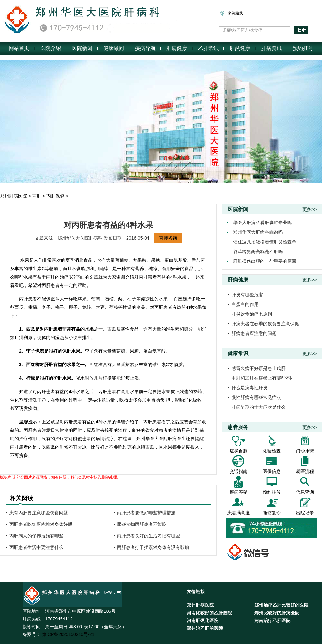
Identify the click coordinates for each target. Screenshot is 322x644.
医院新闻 (82, 48)
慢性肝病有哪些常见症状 (256, 397)
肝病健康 (177, 48)
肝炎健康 (240, 48)
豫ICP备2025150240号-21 (67, 634)
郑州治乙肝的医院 (205, 628)
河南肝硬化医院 (203, 620)
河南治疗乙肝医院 (272, 620)
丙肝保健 (55, 196)
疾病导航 (145, 48)
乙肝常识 (208, 48)
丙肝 (37, 196)
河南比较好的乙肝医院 (209, 613)
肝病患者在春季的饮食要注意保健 (265, 324)
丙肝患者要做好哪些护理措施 (146, 513)
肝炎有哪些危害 (247, 295)
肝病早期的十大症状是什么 (259, 407)
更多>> (309, 209)
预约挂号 (303, 48)
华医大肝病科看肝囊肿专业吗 (262, 223)
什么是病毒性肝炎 (250, 388)
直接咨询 (168, 238)
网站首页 (19, 48)
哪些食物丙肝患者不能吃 (142, 524)
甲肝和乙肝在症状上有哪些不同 (263, 378)
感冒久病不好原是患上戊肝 (259, 368)
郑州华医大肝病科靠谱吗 (258, 232)
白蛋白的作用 (245, 304)
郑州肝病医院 (14, 196)
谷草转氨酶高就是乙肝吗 (258, 251)
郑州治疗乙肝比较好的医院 (281, 605)
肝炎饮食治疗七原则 (252, 314)
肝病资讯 (271, 48)
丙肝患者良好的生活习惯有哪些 (148, 536)
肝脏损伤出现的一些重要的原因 (265, 261)
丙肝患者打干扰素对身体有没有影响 (153, 547)
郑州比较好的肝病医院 (277, 613)
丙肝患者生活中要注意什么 (36, 547)
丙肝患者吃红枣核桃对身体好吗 (41, 524)
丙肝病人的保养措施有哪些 (36, 536)
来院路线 (231, 13)
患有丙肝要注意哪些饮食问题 (39, 513)
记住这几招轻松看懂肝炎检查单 (265, 242)
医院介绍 (51, 48)
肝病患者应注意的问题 (254, 333)
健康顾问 (114, 48)
